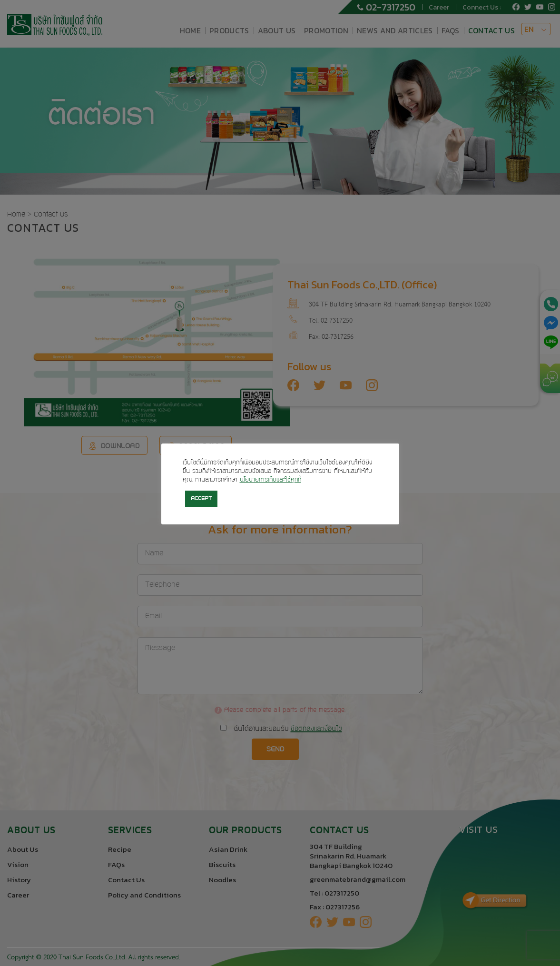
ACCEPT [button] (201, 499)
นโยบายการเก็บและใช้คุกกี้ (270, 480)
